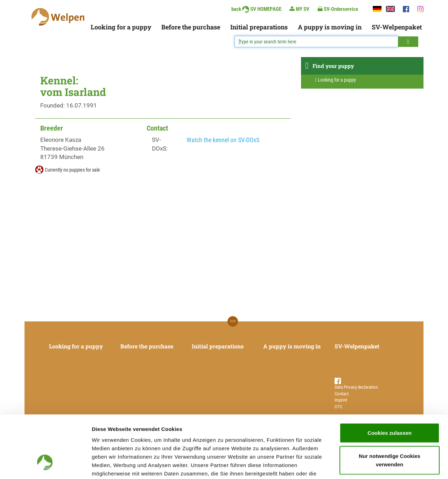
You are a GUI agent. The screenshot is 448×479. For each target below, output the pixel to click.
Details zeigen (372, 465)
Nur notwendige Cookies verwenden (390, 407)
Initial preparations (259, 27)
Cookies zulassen (390, 379)
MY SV (299, 9)
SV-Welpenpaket (397, 27)
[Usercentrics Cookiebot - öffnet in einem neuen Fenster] (45, 465)
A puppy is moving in (330, 27)
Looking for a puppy (121, 27)
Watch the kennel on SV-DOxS (223, 140)
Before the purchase (191, 27)
